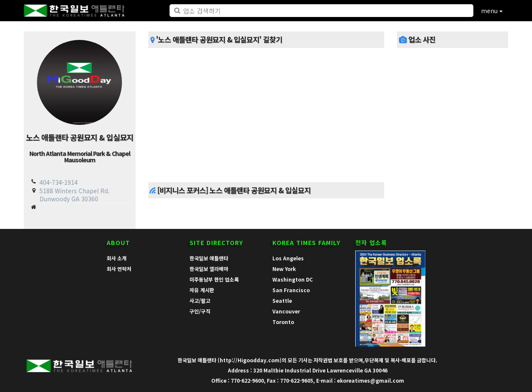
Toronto (283, 322)
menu (492, 11)
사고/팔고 (200, 300)
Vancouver (286, 311)
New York (284, 269)
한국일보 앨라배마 (209, 269)
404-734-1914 (59, 182)
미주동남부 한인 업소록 (214, 279)
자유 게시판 (202, 290)
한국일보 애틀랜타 (209, 258)
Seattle (282, 300)
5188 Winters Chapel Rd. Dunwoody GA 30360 (75, 195)
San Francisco (291, 290)
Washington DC (293, 279)
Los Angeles (288, 258)
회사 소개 (117, 258)
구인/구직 (200, 311)
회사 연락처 (119, 269)
